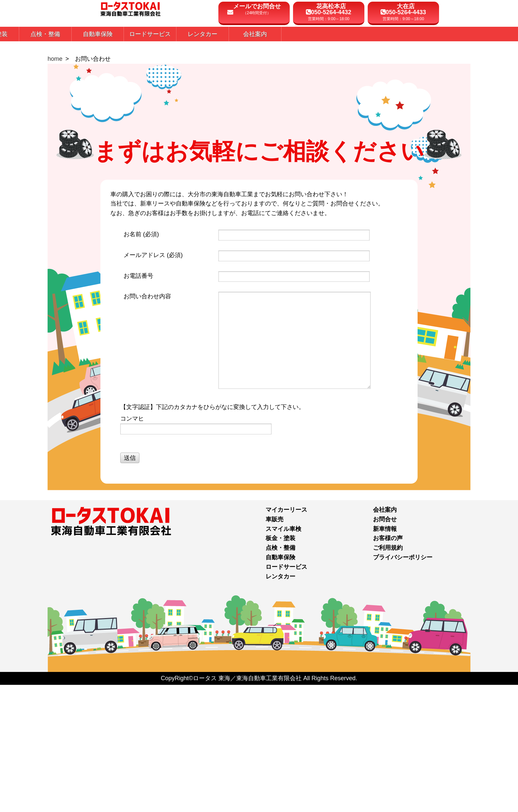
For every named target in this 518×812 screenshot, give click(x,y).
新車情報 (385, 656)
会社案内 (385, 637)
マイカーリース (286, 637)
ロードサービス (286, 694)
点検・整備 (280, 675)
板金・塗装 (280, 666)
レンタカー (280, 704)
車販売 (275, 646)
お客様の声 (388, 666)
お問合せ (385, 646)
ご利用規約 (388, 675)
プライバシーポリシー (403, 684)
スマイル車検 (283, 656)
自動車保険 (280, 684)
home (55, 186)
